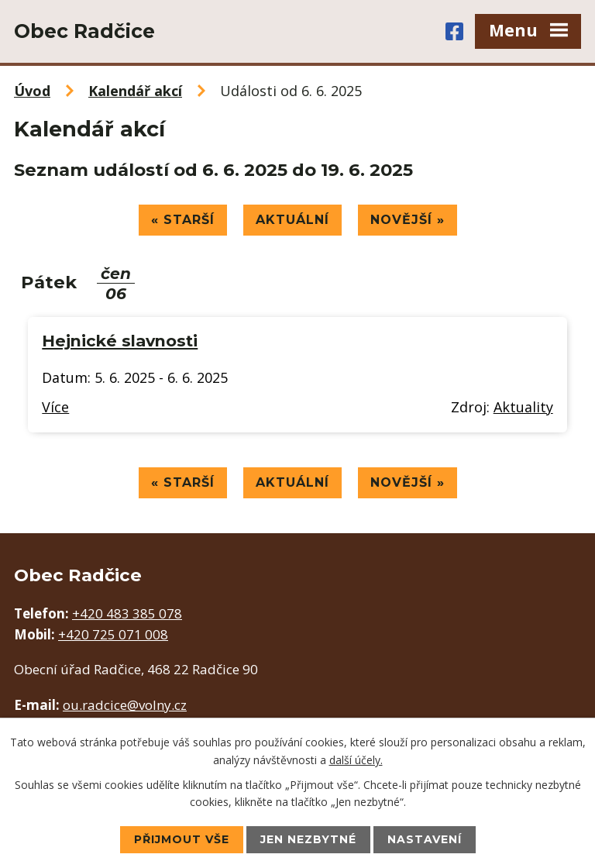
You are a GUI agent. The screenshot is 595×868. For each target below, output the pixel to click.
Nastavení (425, 839)
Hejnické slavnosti (120, 341)
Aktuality (523, 407)
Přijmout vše (182, 839)
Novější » (408, 220)
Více (55, 407)
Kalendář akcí (135, 91)
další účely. (356, 759)
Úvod (32, 91)
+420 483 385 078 (127, 613)
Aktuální (292, 220)
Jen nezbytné (308, 839)
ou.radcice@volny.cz (125, 705)
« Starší (183, 220)
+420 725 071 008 (113, 634)
